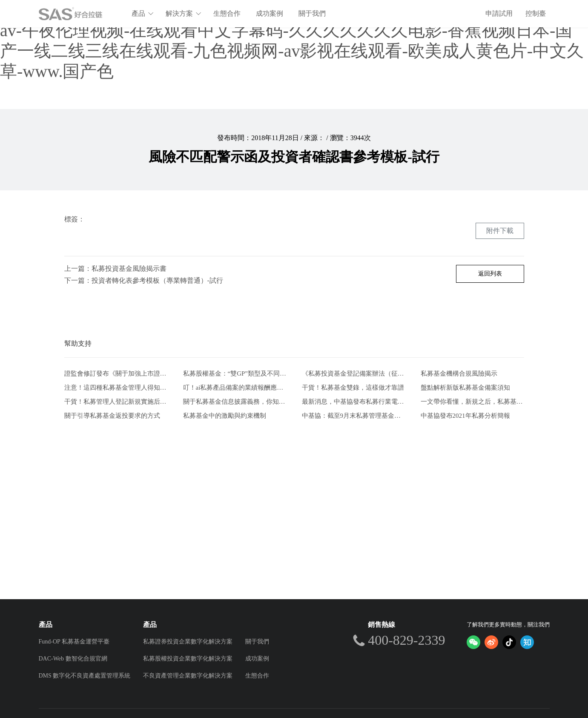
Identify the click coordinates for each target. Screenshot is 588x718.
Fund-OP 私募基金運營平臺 (74, 642)
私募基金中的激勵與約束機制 (225, 416)
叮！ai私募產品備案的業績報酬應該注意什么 (235, 388)
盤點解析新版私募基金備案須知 (465, 388)
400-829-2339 (406, 640)
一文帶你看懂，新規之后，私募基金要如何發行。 (472, 402)
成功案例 (270, 13)
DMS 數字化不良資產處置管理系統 (85, 676)
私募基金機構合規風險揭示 (459, 374)
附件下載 (500, 231)
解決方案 (184, 13)
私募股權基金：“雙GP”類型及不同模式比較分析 (235, 374)
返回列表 (490, 274)
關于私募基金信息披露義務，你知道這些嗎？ (235, 402)
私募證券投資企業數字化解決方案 (188, 642)
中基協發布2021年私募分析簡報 (465, 416)
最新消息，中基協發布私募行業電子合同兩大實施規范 (354, 402)
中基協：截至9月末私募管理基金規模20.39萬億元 (354, 416)
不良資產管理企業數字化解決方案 (188, 676)
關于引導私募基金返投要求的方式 (112, 416)
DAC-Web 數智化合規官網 (73, 659)
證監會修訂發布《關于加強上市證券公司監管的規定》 (116, 374)
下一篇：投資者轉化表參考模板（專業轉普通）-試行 (144, 280)
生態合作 (227, 13)
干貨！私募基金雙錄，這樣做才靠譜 (353, 388)
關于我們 (313, 13)
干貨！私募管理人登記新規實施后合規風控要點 (116, 402)
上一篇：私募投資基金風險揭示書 (115, 269)
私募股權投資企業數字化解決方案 (188, 659)
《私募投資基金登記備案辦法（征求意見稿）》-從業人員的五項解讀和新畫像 (354, 374)
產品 (143, 13)
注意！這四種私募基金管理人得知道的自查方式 (116, 388)
